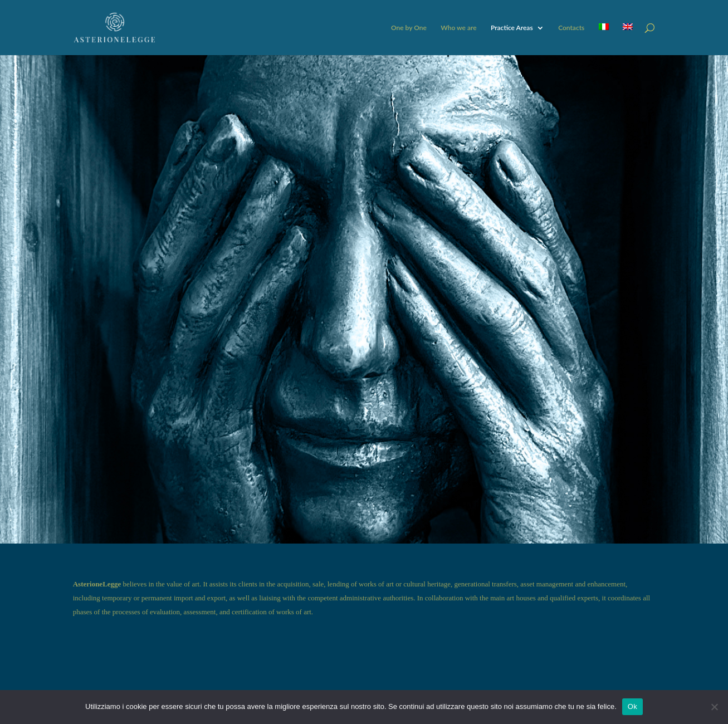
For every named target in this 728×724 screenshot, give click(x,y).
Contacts (571, 28)
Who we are (458, 28)
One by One (409, 28)
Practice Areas (512, 28)
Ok (632, 706)
